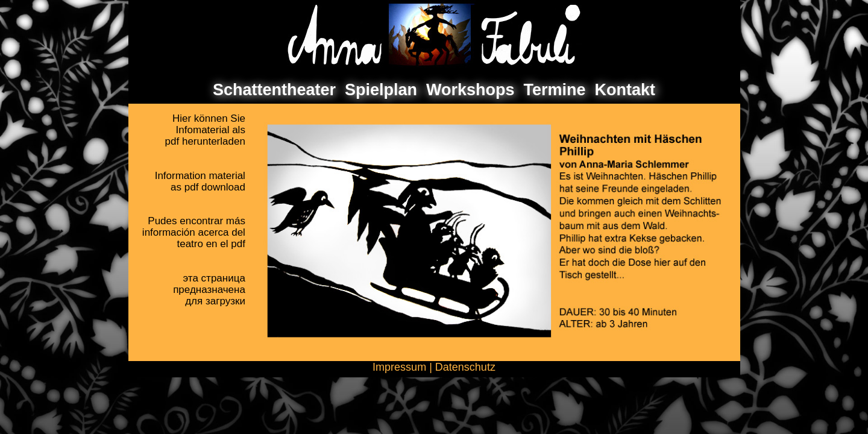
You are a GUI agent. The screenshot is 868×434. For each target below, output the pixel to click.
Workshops (470, 90)
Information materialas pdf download (200, 181)
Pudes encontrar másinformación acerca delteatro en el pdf (194, 232)
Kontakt (625, 90)
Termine (555, 90)
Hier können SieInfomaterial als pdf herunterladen (205, 130)
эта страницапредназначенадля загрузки (209, 290)
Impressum (399, 367)
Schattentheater (274, 90)
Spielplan (381, 90)
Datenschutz (465, 367)
